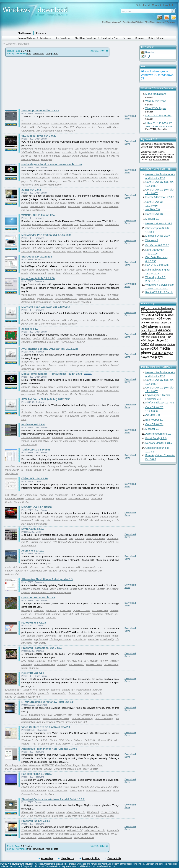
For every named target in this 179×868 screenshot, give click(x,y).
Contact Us (114, 858)
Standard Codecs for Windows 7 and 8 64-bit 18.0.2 (53, 799)
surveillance (47, 567)
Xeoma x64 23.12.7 (33, 551)
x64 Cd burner (41, 320)
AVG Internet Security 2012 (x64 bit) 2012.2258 (50, 349)
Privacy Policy (91, 858)
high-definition (86, 152)
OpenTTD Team (82, 610)
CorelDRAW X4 (154, 214)
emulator (26, 338)
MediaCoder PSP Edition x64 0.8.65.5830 (46, 235)
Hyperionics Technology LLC (90, 295)
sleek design (89, 228)
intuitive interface (36, 228)
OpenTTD (51, 618)
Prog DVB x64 (29, 837)
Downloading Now (110, 38)
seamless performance (17, 466)
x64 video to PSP (42, 252)
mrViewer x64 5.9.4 (33, 424)
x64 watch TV (75, 830)
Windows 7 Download (17, 44)
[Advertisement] (33, 82)
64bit (116, 787)
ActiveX (66, 744)
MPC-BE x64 (86, 520)
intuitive (84, 156)
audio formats (38, 466)
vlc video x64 (70, 152)
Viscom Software (74, 740)
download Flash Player (68, 765)
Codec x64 (85, 124)
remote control (94, 664)
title (29, 54)
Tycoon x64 (65, 610)
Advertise (47, 858)
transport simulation (92, 614)
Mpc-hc (56, 178)
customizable (47, 203)
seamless (101, 273)
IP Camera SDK (80, 744)
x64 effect (109, 542)
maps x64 (27, 614)
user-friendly (81, 149)
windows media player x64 (36, 178)
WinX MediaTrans (156, 101)
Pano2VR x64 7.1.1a (34, 623)
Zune (111, 320)
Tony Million (11, 473)
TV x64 (115, 834)
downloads (38, 54)
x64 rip (95, 320)
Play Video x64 (103, 787)
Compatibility (28, 131)
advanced (34, 567)
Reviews (127, 38)
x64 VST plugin (30, 542)
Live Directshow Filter (60, 715)
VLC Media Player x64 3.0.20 (39, 136)
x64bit (76, 156)
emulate (26, 342)
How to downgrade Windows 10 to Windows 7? (157, 75)
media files (63, 391)
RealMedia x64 (110, 174)
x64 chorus (45, 542)
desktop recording (62, 302)
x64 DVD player (73, 174)
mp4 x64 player (52, 156)
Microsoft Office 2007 (158, 236)
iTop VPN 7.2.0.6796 (157, 265)
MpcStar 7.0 (152, 219)
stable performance (37, 524)
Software (24, 33)
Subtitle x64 (87, 787)
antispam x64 (28, 369)
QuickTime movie (59, 394)
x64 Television (76, 664)
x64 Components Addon (49, 131)
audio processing (31, 538)
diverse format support (65, 520)
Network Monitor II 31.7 (159, 223)
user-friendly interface (53, 830)
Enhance (26, 124)
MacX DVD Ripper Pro (158, 115)
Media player (55, 185)
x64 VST (63, 538)
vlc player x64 (66, 149)
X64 (76, 224)
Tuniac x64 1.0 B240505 (36, 450)
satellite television (100, 834)
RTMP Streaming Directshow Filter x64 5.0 (47, 702)
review (78, 248)
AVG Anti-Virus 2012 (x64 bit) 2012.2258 (46, 399)
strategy (57, 614)
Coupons (140, 38)
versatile (66, 156)
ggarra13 (94, 441)
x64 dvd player (162, 353)
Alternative (35, 765)
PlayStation (53, 342)
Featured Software (27, 38)
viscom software (31, 718)
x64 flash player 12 (161, 323)
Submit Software (156, 38)
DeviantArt (67, 224)
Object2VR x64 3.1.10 (34, 478)
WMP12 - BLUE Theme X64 (38, 215)
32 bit (53, 391)
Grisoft (46, 362)
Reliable (18, 769)
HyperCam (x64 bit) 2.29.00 (38, 278)
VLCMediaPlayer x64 (33, 152)
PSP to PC (49, 338)
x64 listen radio (68, 834)
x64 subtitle (74, 206)
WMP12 (99, 224)
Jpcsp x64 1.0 (30, 329)
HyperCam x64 (45, 298)
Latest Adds (46, 38)
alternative (63, 589)
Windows (56, 320)
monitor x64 (21, 571)
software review (65, 295)
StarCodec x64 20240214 (37, 257)
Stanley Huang (91, 248)
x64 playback (95, 466)
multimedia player (40, 441)
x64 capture (85, 298)
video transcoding (64, 248)
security (41, 365)
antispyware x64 (30, 362)
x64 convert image (32, 636)
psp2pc (37, 338)
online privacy (77, 365)
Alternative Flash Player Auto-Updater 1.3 (47, 579)
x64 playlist (57, 517)
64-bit (30, 816)
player (103, 320)
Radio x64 (41, 661)
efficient (25, 387)
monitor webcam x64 (91, 571)
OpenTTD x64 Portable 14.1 (38, 597)
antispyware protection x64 (67, 362)
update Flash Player (78, 769)
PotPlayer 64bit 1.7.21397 (37, 774)
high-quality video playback (98, 437)
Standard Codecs (105, 816)
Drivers (41, 33)
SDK (58, 744)
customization (105, 270)
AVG (64, 412)
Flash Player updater (16, 765)
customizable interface (34, 791)
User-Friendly (88, 416)
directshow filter (110, 715)
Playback (81, 127)
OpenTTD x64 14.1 (33, 673)
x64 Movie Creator (79, 499)
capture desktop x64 (66, 298)
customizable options (57, 228)
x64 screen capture (41, 302)
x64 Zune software (67, 324)
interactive (61, 499)
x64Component (100, 124)
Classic (103, 178)
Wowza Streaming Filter (69, 722)
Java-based (94, 338)
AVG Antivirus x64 (54, 416)
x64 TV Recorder (109, 661)
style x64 (26, 224)
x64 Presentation (59, 495)
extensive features (63, 837)
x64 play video (29, 445)
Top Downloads (63, 38)
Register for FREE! (159, 160)
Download (130, 116)
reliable (53, 571)
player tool (148, 357)
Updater (26, 592)
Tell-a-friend (143, 5)
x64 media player (92, 174)
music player (12, 470)
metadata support (91, 206)
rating (49, 54)
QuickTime (103, 387)
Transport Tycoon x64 (33, 618)
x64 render (43, 517)
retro (86, 693)
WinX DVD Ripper (156, 108)
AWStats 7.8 (153, 209)
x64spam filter (111, 362)
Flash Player (49, 589)
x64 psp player (158, 344)
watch (24, 668)
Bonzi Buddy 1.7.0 (156, 438)
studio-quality (49, 538)
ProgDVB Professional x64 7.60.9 (42, 648)
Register (150, 52)
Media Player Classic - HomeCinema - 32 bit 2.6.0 (52, 374)
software (26, 248)
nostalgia (31, 693)
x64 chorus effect (93, 542)
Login (148, 56)
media (86, 320)
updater (101, 589)
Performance (52, 412)
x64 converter (74, 252)
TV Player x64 (74, 661)
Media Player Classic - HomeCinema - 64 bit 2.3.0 (52, 164)
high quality (41, 185)
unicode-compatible (102, 203)
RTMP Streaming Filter (34, 715)
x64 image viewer (31, 437)
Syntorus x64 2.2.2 (33, 529)
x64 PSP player (91, 252)
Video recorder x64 (44, 664)
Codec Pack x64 (73, 816)
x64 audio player (77, 470)
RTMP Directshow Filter (87, 715)
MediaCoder (59, 252)
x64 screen (100, 298)
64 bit (35, 174)
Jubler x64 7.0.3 (31, 190)
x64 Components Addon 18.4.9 (40, 110)
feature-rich (27, 520)
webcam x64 (12, 574)
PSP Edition (107, 252)
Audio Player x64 (58, 791)
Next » (28, 51)
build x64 (39, 610)
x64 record (113, 295)
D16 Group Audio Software (67, 542)
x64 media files (70, 178)
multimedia (27, 149)
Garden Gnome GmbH (17, 502)
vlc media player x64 (46, 149)
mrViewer (83, 441)
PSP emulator (68, 342)
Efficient (48, 769)
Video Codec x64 (76, 812)
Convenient (60, 769)
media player (53, 152)
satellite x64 (39, 834)
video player (88, 391)
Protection (27, 412)
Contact (156, 5)
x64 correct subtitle (66, 203)
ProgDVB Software (84, 837)
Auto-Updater (89, 765)
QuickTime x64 (86, 181)
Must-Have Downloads (86, 38)
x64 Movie (11, 495)
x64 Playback (91, 661)
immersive (27, 639)
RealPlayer (42, 391)
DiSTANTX (48, 765)
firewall (115, 365)
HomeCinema (69, 181)
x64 (117, 248)
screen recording (82, 302)
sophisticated (41, 639)
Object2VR (97, 499)
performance (79, 338)
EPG (24, 661)
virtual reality (107, 639)
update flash (77, 589)
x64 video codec (73, 270)
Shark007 (68, 127)
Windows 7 (69, 131)
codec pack (28, 270)
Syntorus (80, 538)
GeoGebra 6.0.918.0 (157, 245)
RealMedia (43, 394)
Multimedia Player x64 (98, 791)
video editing (28, 298)
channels (34, 668)
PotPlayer (40, 787)
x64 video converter (42, 248)
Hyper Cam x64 (46, 295)
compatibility (42, 270)
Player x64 (27, 812)
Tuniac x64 (40, 470)
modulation (113, 538)
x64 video (113, 127)
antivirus (104, 365)
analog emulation (96, 538)
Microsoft (51, 324)
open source (84, 203)
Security (39, 412)
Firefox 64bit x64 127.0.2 (160, 197)
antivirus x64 (44, 369)
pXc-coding (112, 589)
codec (92, 127)
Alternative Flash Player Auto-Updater (51, 592)
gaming (81, 342)
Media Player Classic (68, 387)
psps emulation (110, 338)
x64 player (46, 159)
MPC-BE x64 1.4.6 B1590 (37, 507)
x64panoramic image (107, 636)
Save (127, 119)
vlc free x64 (103, 152)
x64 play (46, 437)
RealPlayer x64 (38, 181)
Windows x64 (111, 149)
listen (31, 661)
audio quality (77, 791)
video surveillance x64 (68, 567)
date (56, 54)
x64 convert (107, 248)
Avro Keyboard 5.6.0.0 (158, 434)
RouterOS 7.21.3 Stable (159, 292)
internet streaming (82, 718)
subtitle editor (39, 210)
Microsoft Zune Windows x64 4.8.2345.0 (46, 307)
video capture (29, 295)
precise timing (37, 206)
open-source (96, 149)
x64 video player (73, 437)
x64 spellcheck (111, 206)
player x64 (153, 315)
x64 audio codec (72, 273)
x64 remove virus (79, 412)
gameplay (27, 610)
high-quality (40, 643)
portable (114, 610)
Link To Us (169, 5)
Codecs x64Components (64, 124)
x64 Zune (40, 324)
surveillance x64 (38, 571)
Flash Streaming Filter (56, 718)
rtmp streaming (104, 718)
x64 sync (26, 210)
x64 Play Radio (57, 661)
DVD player (88, 387)
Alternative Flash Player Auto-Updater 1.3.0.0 (49, 749)
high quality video (46, 722)
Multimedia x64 (42, 816)
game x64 (51, 610)
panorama (51, 636)
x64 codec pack (38, 273)
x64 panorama (67, 636)
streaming (27, 664)
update (27, 769)
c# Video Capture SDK (52, 740)
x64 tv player (168, 315)
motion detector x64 (16, 567)
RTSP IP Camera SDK (43, 744)
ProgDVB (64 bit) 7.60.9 (36, 821)
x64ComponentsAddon (49, 127)
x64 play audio (54, 466)
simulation (44, 690)
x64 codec (90, 270)
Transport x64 (42, 614)
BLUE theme (87, 224)
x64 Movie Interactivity (84, 495)
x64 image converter (60, 639)
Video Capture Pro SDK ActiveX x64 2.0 (46, 727)
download (26, 320)
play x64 (68, 614)
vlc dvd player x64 (100, 156)
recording (62, 664)
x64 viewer (57, 437)
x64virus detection (57, 365)
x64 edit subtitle (30, 203)
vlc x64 (38, 156)
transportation (59, 693)
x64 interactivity (28, 495)
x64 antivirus (72, 416)
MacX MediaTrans (156, 94)
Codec (101, 127)
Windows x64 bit (89, 178)
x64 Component (41, 124)
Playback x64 (55, 787)
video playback (71, 787)
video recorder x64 (95, 830)
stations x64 (112, 614)
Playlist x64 (28, 787)
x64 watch (83, 834)
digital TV (52, 834)
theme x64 (75, 228)
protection (93, 365)
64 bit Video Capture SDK (98, 740)
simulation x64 (100, 610)
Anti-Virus (37, 416)
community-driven (15, 693)
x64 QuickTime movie (51, 174)
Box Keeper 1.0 (154, 420)
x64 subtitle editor (56, 206)
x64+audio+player (149, 319)
